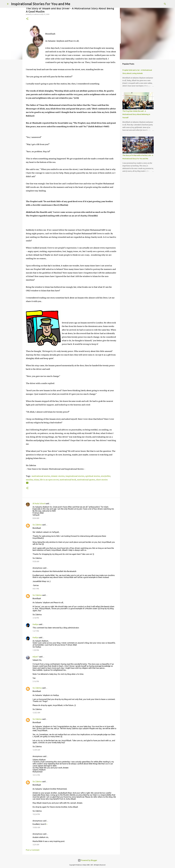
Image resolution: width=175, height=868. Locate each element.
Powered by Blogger (87, 860)
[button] (27, 19)
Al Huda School (39, 504)
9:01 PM (36, 589)
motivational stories (41, 476)
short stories (102, 480)
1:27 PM (36, 631)
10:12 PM (36, 775)
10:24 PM (36, 814)
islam (36, 480)
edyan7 (36, 657)
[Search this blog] (157, 4)
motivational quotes (86, 480)
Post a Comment (33, 850)
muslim (29, 480)
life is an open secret (49, 480)
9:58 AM (36, 561)
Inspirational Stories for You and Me (41, 4)
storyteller (106, 476)
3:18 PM (36, 618)
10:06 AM (36, 827)
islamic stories (58, 476)
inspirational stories (75, 476)
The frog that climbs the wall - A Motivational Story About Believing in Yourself (136, 114)
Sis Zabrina (37, 525)
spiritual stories (93, 476)
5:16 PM (36, 681)
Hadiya (35, 624)
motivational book (68, 480)
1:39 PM (36, 650)
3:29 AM (36, 845)
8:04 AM (36, 518)
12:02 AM (36, 713)
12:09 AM (36, 750)
